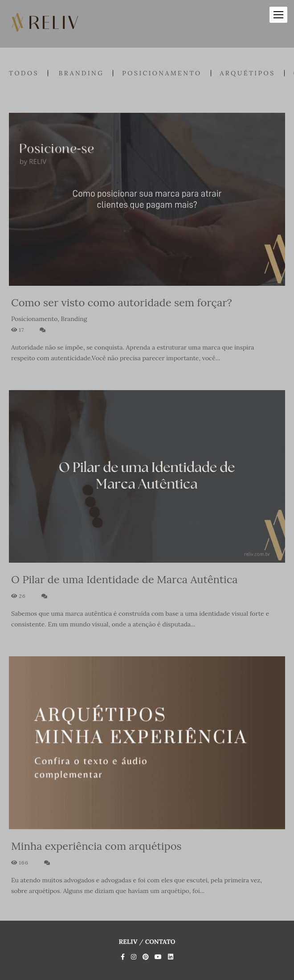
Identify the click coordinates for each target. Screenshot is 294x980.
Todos (24, 73)
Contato (160, 942)
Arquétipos (248, 73)
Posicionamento (162, 73)
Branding (82, 73)
